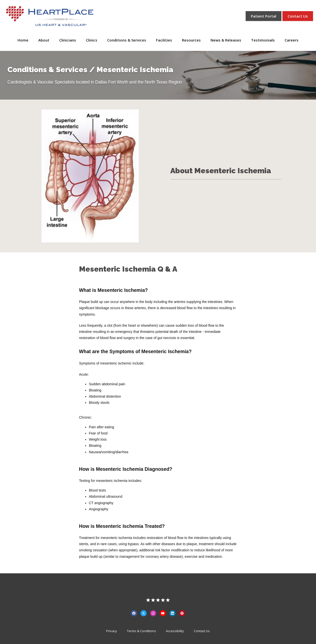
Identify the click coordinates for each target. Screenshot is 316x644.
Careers (292, 40)
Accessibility (175, 631)
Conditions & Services (127, 40)
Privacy (112, 631)
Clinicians (68, 40)
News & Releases (226, 40)
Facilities (164, 40)
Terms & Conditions (141, 631)
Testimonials (263, 40)
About (44, 40)
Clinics (92, 40)
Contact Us (202, 631)
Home (23, 40)
